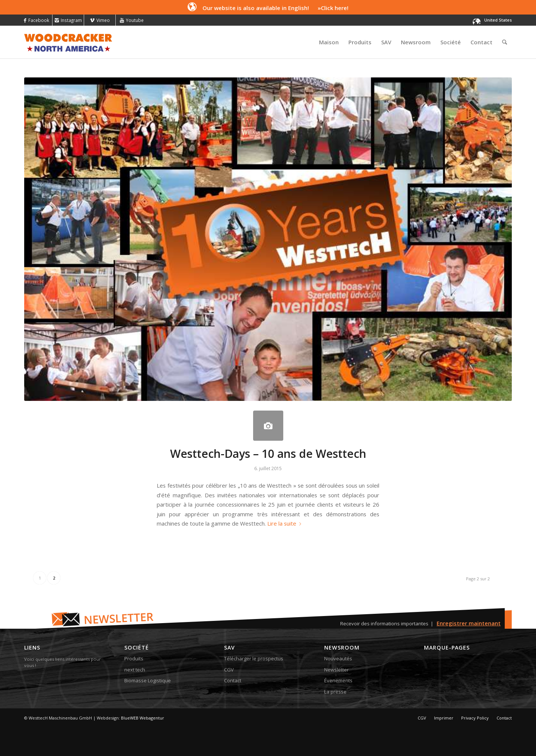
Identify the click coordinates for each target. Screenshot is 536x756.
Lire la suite (286, 523)
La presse (335, 692)
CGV (229, 670)
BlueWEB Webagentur (143, 718)
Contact (233, 680)
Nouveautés (338, 658)
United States (498, 20)
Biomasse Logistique (148, 680)
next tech (135, 670)
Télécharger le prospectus (254, 658)
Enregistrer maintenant (469, 623)
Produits (134, 658)
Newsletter (336, 670)
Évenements (338, 680)
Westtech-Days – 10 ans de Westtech (268, 454)
